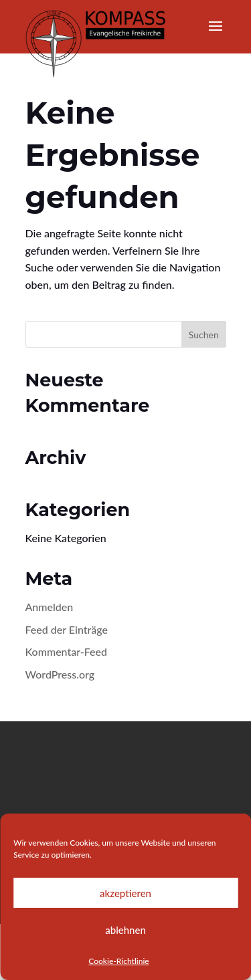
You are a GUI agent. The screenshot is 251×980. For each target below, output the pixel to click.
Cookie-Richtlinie (118, 961)
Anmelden (50, 607)
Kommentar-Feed (67, 651)
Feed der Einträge (67, 629)
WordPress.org (60, 674)
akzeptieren (125, 893)
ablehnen (125, 930)
